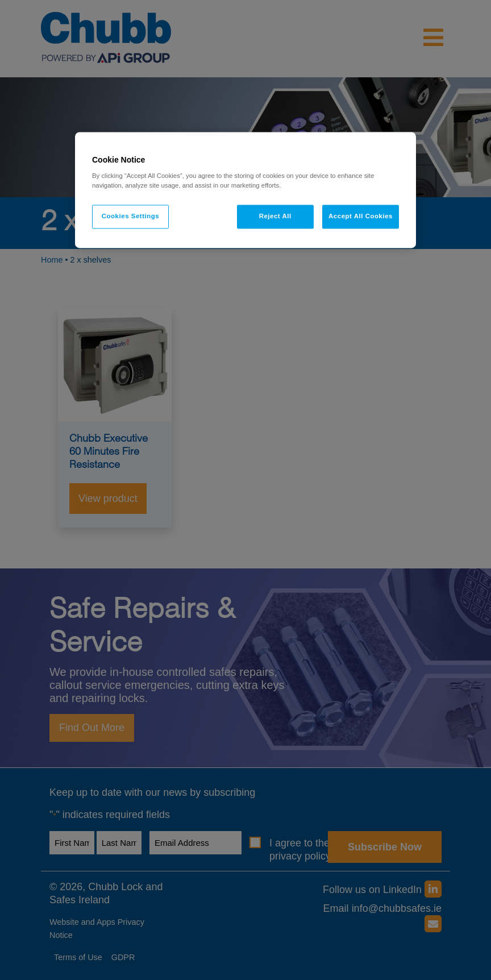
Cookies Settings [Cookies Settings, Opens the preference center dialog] (130, 217)
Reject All (275, 217)
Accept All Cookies (361, 217)
